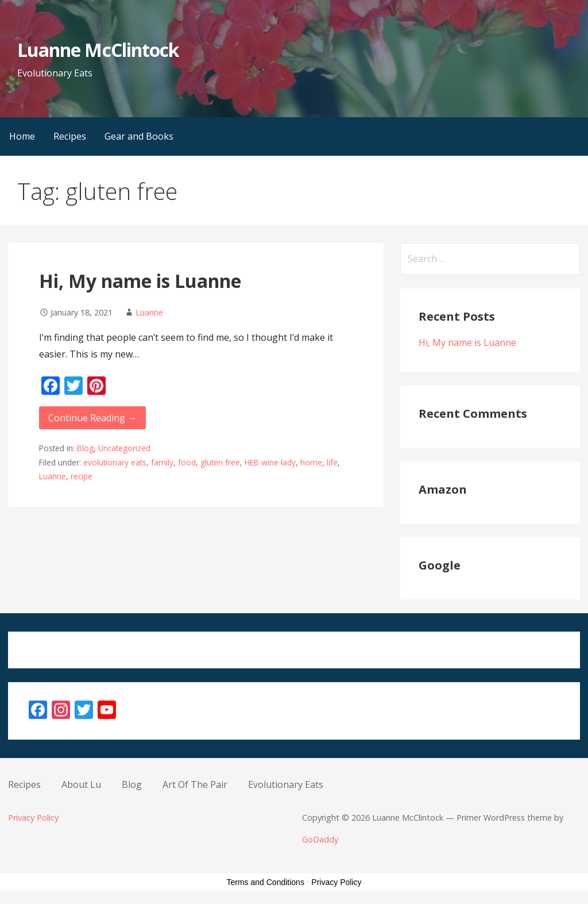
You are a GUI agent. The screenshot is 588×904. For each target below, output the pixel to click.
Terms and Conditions (266, 882)
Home (22, 136)
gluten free (220, 462)
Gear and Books (139, 136)
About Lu (81, 784)
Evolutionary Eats (286, 784)
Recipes (70, 136)
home (311, 462)
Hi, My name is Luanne (140, 281)
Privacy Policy (33, 818)
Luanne (149, 312)
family (162, 462)
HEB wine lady (270, 462)
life (332, 462)
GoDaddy (320, 839)
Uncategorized (124, 448)
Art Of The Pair (195, 784)
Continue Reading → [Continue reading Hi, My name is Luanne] (92, 418)
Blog (85, 448)
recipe (82, 476)
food (187, 462)
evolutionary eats (115, 462)
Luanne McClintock (98, 50)
